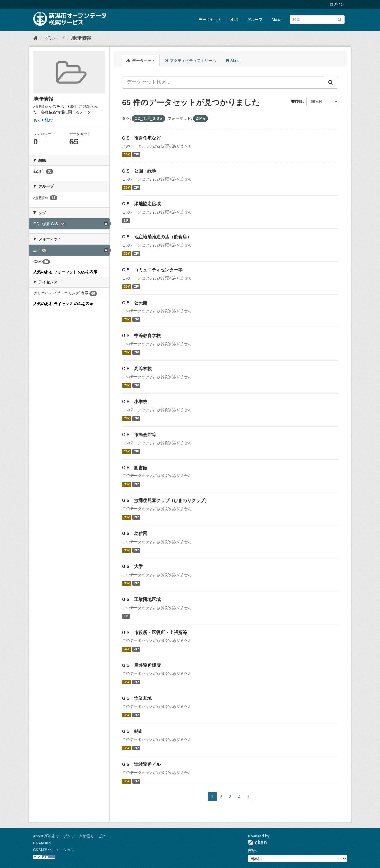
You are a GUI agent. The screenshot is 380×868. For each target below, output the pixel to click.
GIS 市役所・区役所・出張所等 (154, 633)
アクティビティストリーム (190, 61)
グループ (255, 20)
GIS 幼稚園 (135, 533)
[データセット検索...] (223, 82)
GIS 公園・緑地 (139, 171)
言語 (252, 851)
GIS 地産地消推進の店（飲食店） (157, 237)
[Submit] (340, 19)
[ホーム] (35, 38)
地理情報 (81, 38)
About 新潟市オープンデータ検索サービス (69, 836)
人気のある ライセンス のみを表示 (63, 304)
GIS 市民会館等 (139, 435)
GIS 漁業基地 (137, 698)
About (276, 20)
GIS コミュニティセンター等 (152, 270)
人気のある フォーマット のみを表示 (65, 272)
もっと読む (43, 120)
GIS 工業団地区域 (141, 600)
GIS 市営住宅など (141, 138)
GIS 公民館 (135, 303)
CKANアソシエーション (54, 850)
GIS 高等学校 (137, 369)
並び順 (297, 102)
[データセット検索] (317, 20)
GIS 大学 (132, 567)
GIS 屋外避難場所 (141, 665)
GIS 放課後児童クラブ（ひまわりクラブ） (165, 500)
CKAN (257, 842)
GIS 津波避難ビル (141, 764)
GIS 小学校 (135, 402)
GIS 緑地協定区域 (141, 204)
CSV (127, 155)
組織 (234, 20)
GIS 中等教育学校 (141, 336)
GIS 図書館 (135, 468)
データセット (210, 20)
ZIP (136, 155)
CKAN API (42, 843)
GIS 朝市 (132, 731)
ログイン (337, 4)
